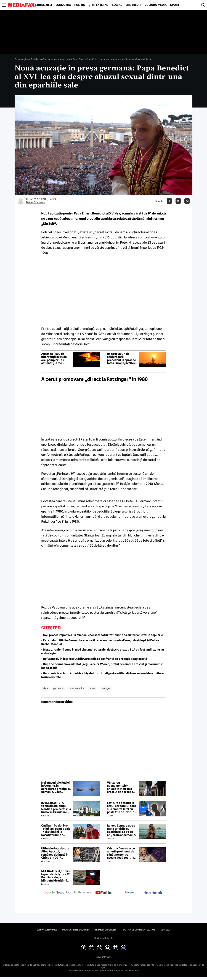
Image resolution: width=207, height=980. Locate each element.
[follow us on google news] (54, 893)
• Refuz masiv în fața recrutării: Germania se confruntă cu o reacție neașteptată (94, 659)
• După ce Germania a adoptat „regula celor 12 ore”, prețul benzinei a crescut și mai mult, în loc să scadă (102, 666)
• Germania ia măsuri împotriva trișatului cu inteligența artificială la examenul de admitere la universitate (102, 675)
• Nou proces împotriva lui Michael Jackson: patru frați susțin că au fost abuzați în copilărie (102, 635)
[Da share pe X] (178, 201)
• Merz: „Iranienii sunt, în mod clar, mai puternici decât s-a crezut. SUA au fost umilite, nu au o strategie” (103, 651)
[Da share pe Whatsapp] (187, 201)
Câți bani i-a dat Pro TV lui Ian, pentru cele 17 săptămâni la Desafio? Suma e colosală (56, 830)
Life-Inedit (133, 5)
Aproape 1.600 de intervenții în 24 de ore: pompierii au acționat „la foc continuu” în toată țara (54, 359)
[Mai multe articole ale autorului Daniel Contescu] (21, 201)
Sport (175, 5)
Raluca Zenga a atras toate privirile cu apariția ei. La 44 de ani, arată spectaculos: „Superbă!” (122, 830)
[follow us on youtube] (103, 893)
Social (117, 5)
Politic (80, 5)
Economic (63, 5)
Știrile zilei (43, 5)
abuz (46, 688)
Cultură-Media (156, 5)
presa (92, 688)
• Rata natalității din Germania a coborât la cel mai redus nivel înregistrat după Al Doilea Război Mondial (100, 642)
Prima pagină (22, 59)
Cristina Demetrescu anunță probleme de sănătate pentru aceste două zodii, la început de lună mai (121, 853)
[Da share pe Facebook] (169, 201)
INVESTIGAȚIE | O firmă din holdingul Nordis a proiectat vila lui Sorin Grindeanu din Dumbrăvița (56, 808)
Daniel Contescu (36, 202)
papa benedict (76, 688)
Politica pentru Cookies (76, 930)
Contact (165, 930)
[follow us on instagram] (128, 893)
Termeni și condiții (106, 930)
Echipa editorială (47, 930)
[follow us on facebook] (153, 893)
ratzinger (106, 688)
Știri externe (98, 5)
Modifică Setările (103, 938)
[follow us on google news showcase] (79, 893)
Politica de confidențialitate (139, 930)
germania (58, 688)
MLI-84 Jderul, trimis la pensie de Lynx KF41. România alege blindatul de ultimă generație (56, 876)
